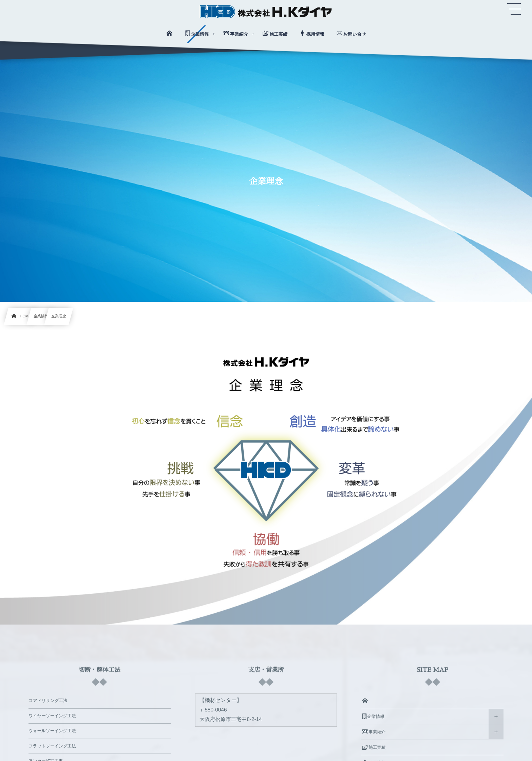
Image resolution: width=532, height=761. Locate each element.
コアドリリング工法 (48, 701)
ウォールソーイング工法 (52, 731)
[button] (514, 9)
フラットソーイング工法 (52, 746)
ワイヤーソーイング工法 (52, 716)
